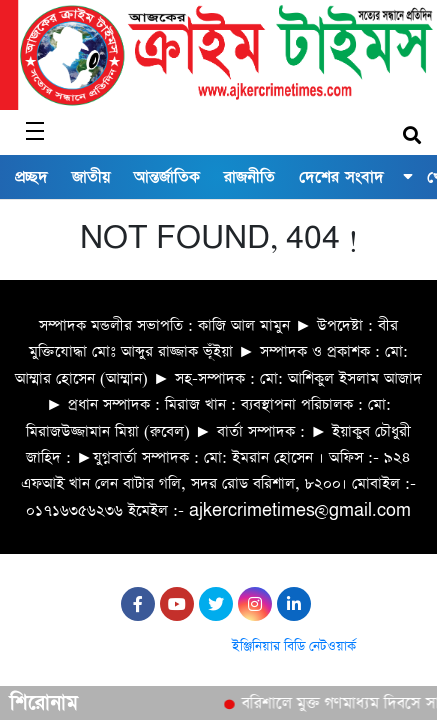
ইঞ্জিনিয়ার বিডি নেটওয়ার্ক (294, 646)
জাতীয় (91, 177)
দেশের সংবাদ (341, 177)
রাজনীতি (249, 177)
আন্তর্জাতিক (167, 177)
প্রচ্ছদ (31, 177)
